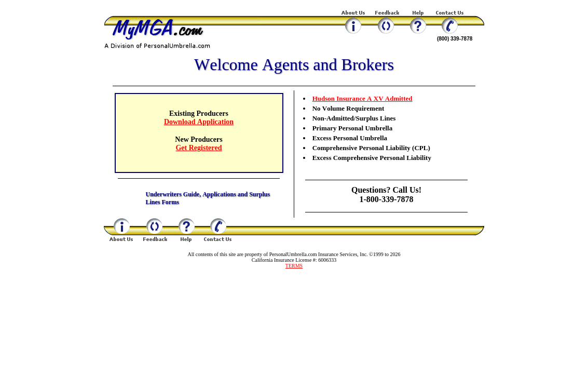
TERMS (294, 266)
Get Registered (199, 148)
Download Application (199, 122)
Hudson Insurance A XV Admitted (363, 98)
